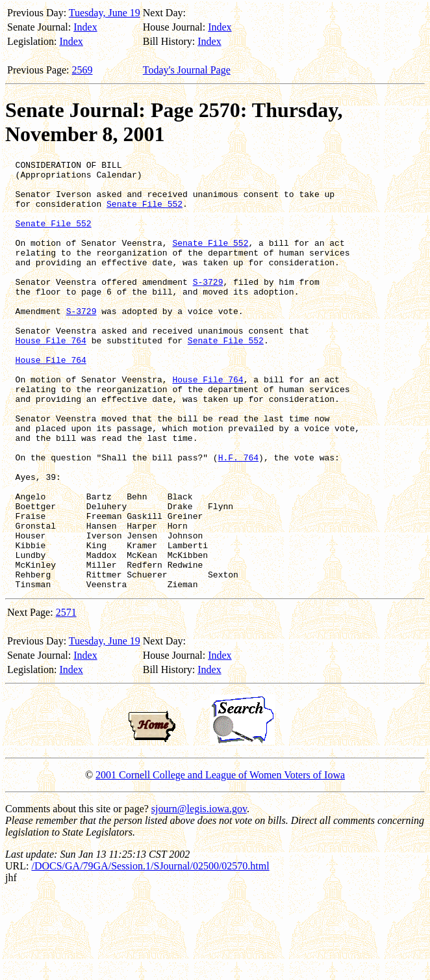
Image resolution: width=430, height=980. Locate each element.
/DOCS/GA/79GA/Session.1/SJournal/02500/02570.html (150, 952)
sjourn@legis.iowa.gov (199, 894)
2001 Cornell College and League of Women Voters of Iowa (220, 861)
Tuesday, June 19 (105, 13)
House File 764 (51, 377)
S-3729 (208, 307)
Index (85, 27)
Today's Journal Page (187, 70)
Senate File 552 (145, 213)
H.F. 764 (238, 518)
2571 (66, 698)
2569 (82, 70)
